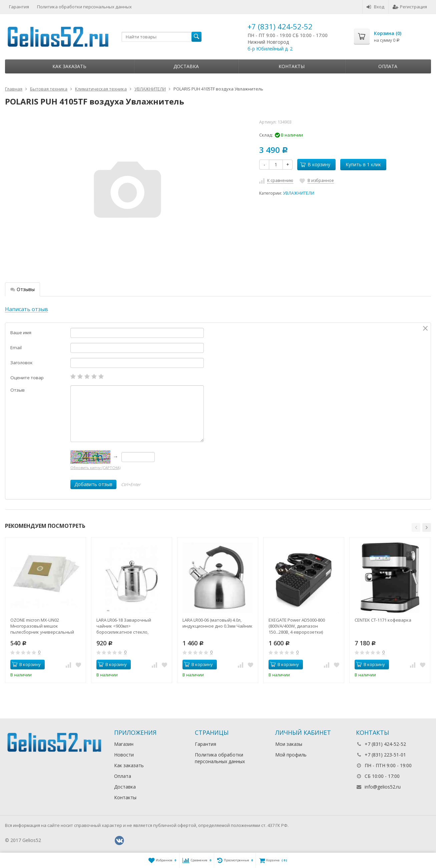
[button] (416, 527)
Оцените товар (27, 378)
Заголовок (22, 363)
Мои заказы (289, 744)
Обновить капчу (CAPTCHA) (95, 468)
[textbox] (161, 37)
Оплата (388, 66)
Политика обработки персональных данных (84, 7)
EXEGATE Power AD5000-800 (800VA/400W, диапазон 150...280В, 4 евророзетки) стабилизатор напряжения (297, 626)
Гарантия (19, 7)
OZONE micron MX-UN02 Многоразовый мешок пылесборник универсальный (42, 626)
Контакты (292, 66)
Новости (124, 755)
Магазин (124, 744)
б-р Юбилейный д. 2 (270, 49)
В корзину (315, 164)
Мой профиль (291, 755)
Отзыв (18, 390)
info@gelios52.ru (383, 787)
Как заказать (69, 66)
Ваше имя (21, 333)
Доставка (186, 66)
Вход (375, 7)
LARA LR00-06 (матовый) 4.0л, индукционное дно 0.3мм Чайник (217, 623)
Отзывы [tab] (23, 289)
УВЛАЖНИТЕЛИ (299, 193)
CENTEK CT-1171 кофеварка (383, 620)
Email (16, 348)
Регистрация (410, 7)
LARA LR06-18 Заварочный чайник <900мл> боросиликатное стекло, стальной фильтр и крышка (126, 626)
